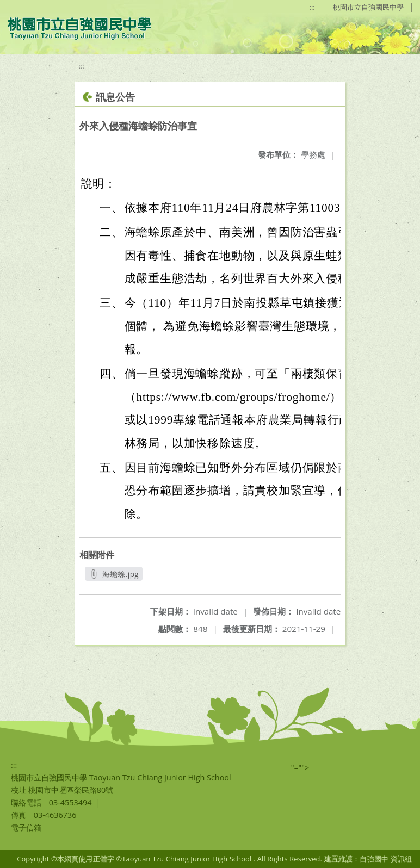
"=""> (300, 768)
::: (312, 7)
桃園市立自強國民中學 (368, 7)
